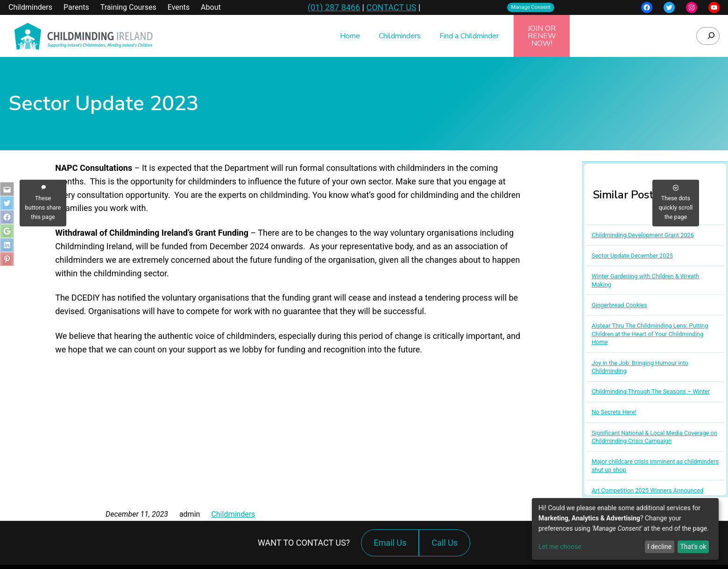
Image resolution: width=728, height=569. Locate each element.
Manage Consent (531, 7)
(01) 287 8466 (334, 7)
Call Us (447, 547)
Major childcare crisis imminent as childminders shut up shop (655, 466)
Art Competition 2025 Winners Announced (647, 490)
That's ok (693, 547)
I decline (659, 547)
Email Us (390, 543)
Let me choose (560, 547)
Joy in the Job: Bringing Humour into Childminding (640, 367)
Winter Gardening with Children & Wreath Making (645, 280)
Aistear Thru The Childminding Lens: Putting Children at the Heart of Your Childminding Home (650, 334)
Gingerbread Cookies (619, 305)
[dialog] (625, 529)
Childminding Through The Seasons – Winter (651, 391)
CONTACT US (391, 7)
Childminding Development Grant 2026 (643, 235)
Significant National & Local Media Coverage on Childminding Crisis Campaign (654, 437)
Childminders (233, 514)
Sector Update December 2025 (632, 256)
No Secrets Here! (614, 412)
